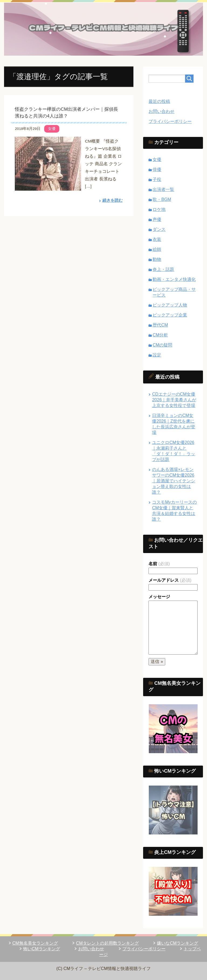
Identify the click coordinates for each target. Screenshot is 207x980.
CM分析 (160, 335)
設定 (157, 355)
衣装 (157, 239)
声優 (157, 219)
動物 (157, 259)
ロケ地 (159, 209)
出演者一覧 (163, 189)
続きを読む (112, 200)
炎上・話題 (163, 269)
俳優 (157, 169)
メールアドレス (170, 580)
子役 (157, 179)
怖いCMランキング (42, 949)
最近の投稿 (159, 101)
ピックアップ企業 (170, 315)
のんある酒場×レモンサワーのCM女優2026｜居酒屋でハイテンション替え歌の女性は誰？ (174, 481)
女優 (52, 129)
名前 (159, 564)
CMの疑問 (162, 345)
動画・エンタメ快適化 (174, 279)
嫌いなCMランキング (177, 943)
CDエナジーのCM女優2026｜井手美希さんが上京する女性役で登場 (174, 400)
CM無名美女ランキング (35, 943)
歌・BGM (162, 199)
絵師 (157, 249)
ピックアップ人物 (170, 305)
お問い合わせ (161, 111)
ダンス (159, 229)
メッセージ (159, 597)
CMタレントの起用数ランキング (107, 943)
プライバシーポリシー (170, 121)
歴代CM (160, 325)
